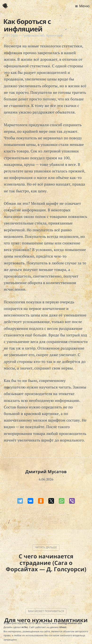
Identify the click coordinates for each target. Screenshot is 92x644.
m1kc (25, 627)
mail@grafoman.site (70, 623)
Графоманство (34, 35)
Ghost (63, 627)
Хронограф (54, 35)
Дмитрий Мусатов (46, 472)
